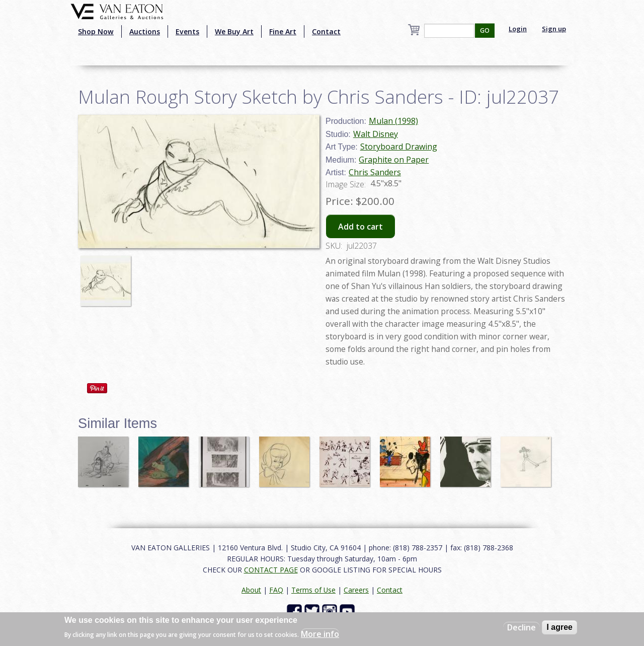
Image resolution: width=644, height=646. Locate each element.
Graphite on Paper (394, 160)
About (251, 590)
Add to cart (360, 227)
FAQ (276, 590)
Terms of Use (313, 590)
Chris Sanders (375, 172)
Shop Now (96, 31)
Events (187, 31)
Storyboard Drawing (399, 147)
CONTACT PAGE (271, 570)
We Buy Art (234, 31)
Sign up (554, 29)
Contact (326, 31)
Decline (521, 627)
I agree (559, 627)
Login (518, 29)
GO (485, 30)
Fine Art (283, 31)
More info (320, 634)
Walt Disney (376, 134)
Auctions (145, 31)
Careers (356, 590)
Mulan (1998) (393, 121)
